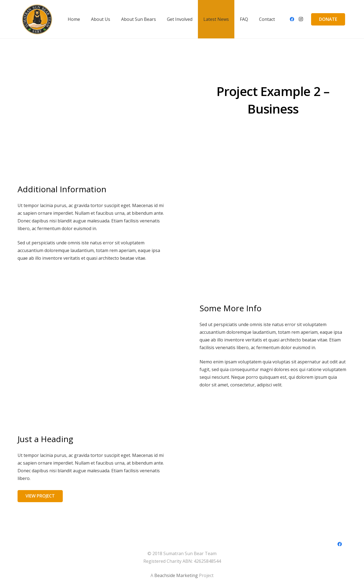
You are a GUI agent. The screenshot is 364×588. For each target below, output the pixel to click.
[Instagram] (301, 19)
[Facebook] (292, 19)
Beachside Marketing (176, 575)
